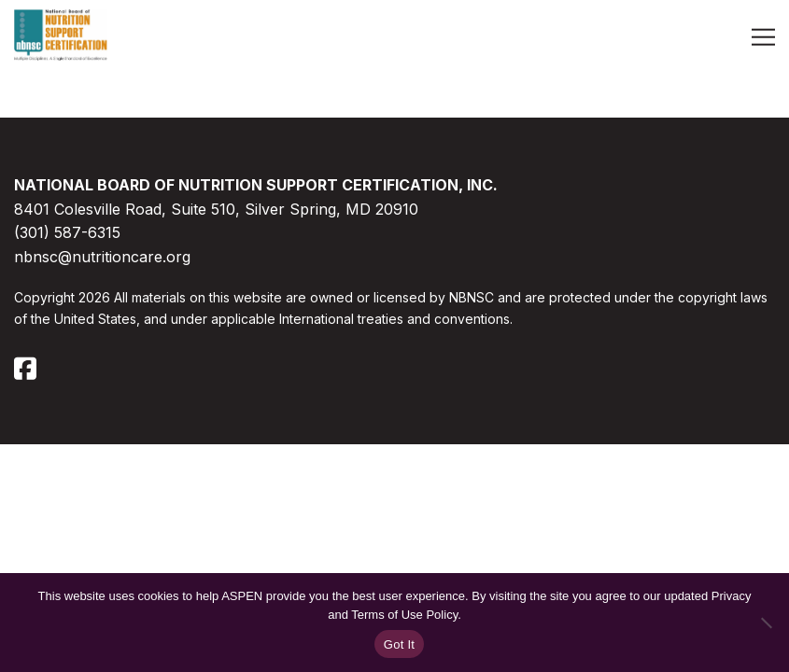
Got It (399, 644)
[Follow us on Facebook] (25, 375)
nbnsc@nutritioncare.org (102, 257)
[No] (766, 623)
